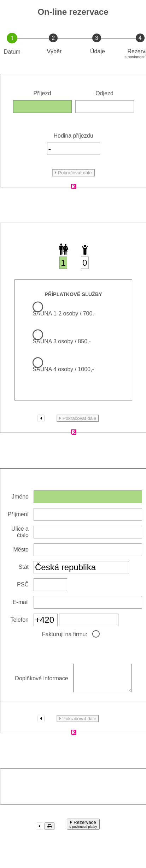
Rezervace (83, 829)
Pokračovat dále (73, 173)
